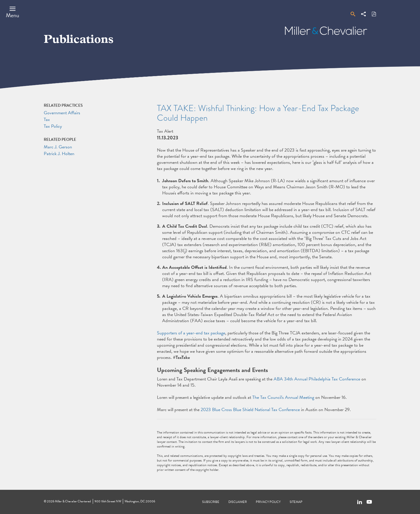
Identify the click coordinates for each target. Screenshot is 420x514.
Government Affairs (62, 113)
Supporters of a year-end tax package (191, 333)
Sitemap (296, 502)
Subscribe (211, 502)
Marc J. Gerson (58, 147)
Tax (47, 120)
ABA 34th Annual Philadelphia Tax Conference (317, 379)
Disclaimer (238, 502)
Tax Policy (53, 126)
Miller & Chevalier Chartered (73, 501)
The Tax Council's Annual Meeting (283, 397)
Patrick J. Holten (59, 154)
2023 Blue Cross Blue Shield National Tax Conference (250, 410)
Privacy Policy (268, 502)
